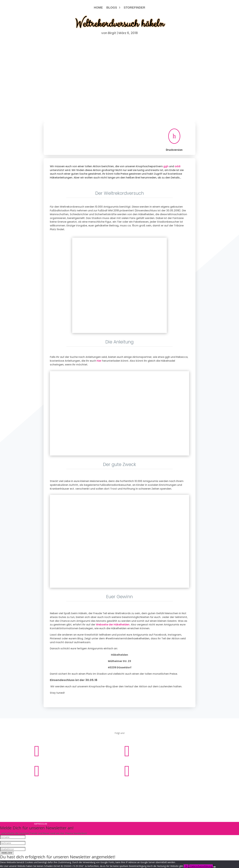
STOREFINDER (134, 8)
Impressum (109, 785)
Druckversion (174, 150)
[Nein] (214, 867)
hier (99, 361)
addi (178, 166)
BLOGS (112, 8)
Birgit (112, 33)
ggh (166, 166)
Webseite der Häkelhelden (113, 625)
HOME (98, 8)
